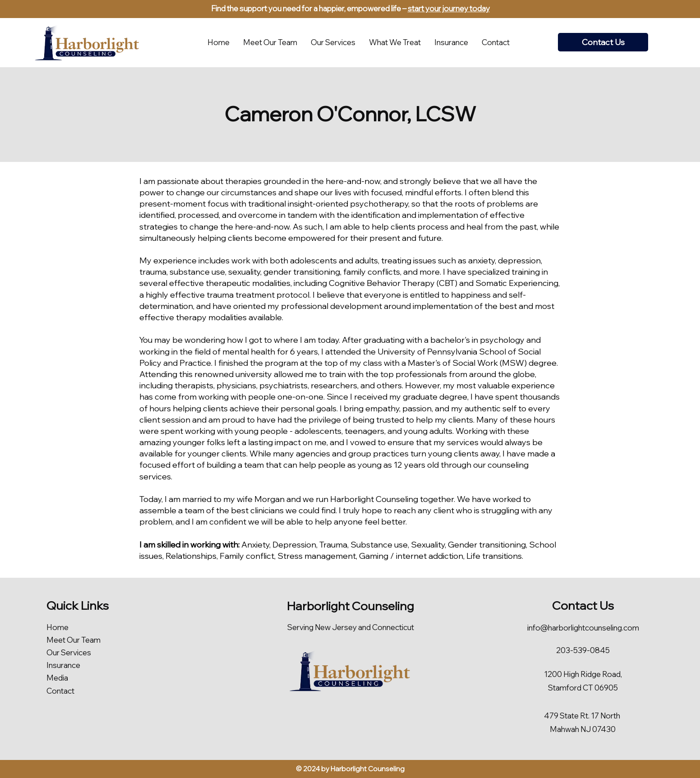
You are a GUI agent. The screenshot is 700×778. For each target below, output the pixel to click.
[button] (395, 42)
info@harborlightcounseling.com (583, 628)
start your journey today (449, 8)
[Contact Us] (603, 42)
